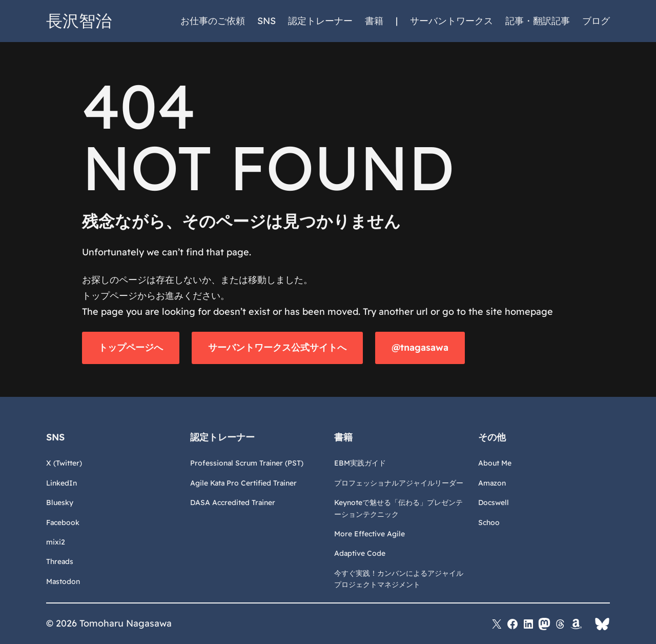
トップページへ (131, 347)
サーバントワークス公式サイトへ (277, 347)
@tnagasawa (420, 347)
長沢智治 (79, 21)
